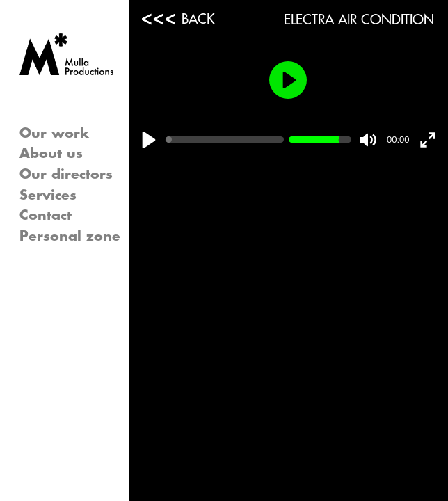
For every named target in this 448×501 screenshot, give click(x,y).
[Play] (149, 140)
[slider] (225, 140)
